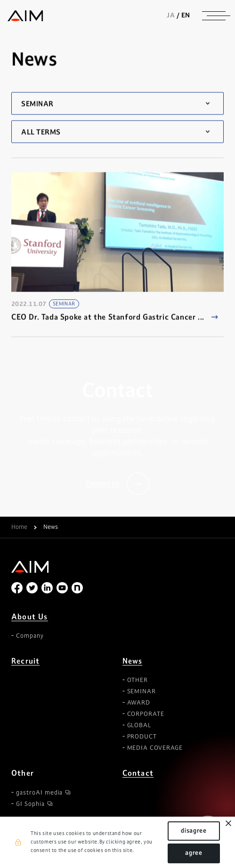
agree (194, 853)
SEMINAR (142, 691)
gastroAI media (39, 793)
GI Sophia (30, 804)
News (133, 661)
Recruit (25, 661)
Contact (138, 773)
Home (19, 527)
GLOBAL (139, 725)
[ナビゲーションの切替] (214, 16)
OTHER (138, 680)
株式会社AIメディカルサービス (25, 16)
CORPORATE (146, 714)
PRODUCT (142, 737)
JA (171, 15)
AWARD (139, 703)
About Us (30, 617)
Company (30, 636)
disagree (194, 831)
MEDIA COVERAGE (155, 748)
